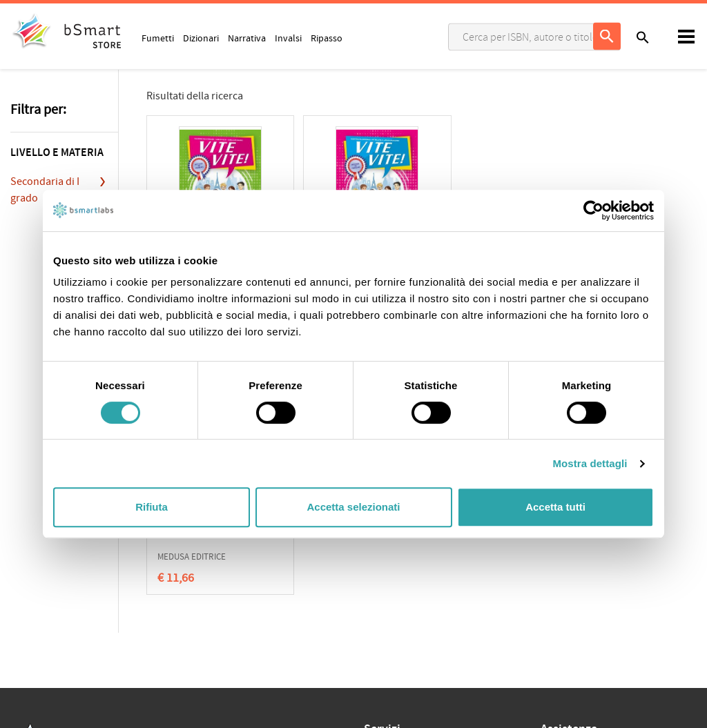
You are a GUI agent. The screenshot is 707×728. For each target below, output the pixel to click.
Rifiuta (152, 507)
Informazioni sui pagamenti (597, 567)
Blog (373, 609)
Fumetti (158, 38)
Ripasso (327, 38)
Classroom (386, 545)
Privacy (25, 544)
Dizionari (201, 38)
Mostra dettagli (590, 463)
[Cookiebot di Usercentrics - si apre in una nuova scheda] (593, 210)
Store (375, 588)
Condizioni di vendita (143, 544)
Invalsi (288, 38)
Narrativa (247, 38)
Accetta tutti (555, 507)
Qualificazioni (215, 544)
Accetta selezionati (353, 507)
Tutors (377, 567)
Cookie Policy (70, 544)
